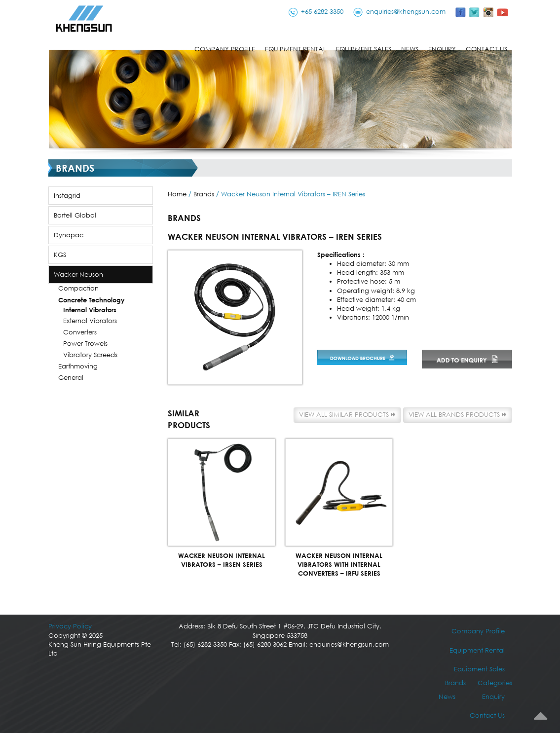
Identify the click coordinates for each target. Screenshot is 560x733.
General (71, 378)
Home (177, 194)
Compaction (78, 288)
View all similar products (347, 415)
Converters (80, 332)
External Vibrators (90, 321)
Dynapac (69, 235)
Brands (204, 194)
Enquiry (442, 49)
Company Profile (225, 49)
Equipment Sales (364, 49)
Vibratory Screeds (90, 355)
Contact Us (486, 49)
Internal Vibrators (90, 310)
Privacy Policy (70, 626)
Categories (495, 683)
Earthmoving (78, 366)
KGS (60, 255)
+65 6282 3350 (322, 12)
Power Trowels (85, 344)
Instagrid (67, 196)
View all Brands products (458, 415)
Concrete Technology (92, 300)
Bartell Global (75, 215)
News (410, 49)
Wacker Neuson (78, 275)
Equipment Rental (296, 49)
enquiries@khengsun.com (406, 12)
